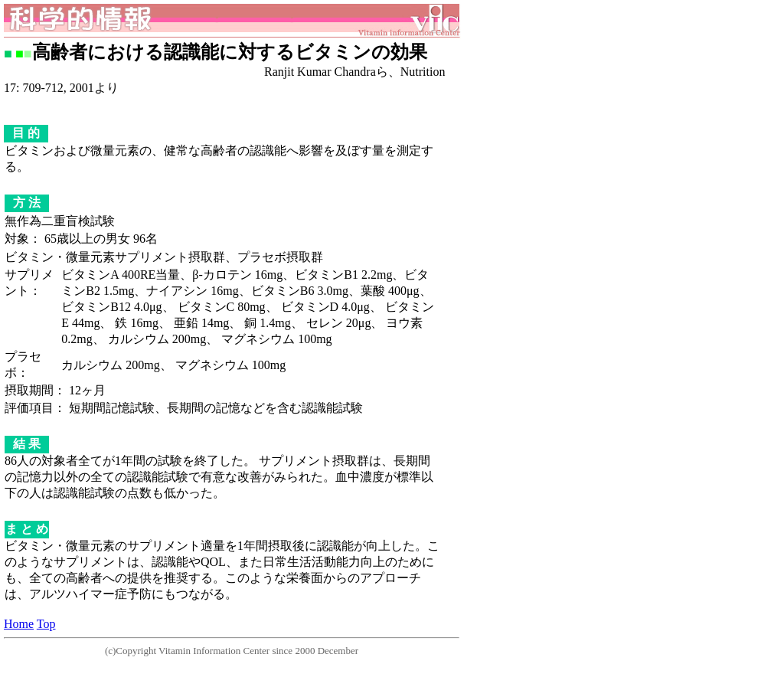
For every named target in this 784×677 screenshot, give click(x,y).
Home (19, 624)
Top (46, 624)
